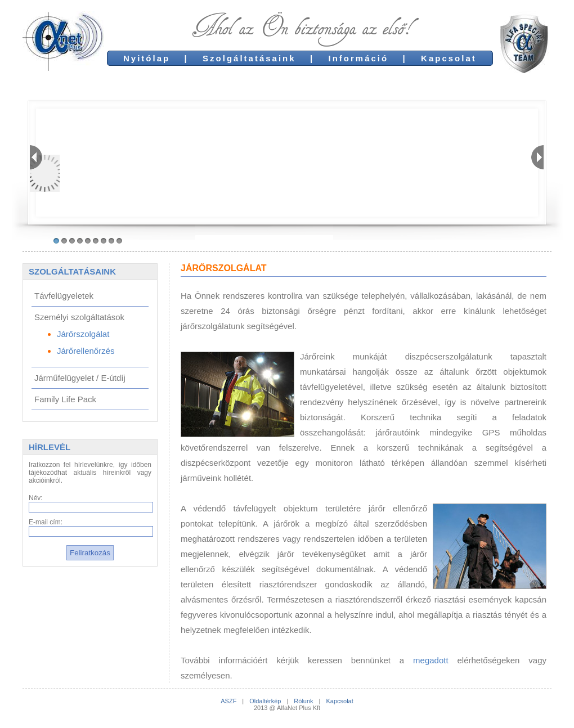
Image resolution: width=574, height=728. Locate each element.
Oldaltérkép (265, 701)
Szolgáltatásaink (249, 58)
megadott (431, 660)
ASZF (228, 701)
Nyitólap (147, 58)
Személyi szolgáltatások (79, 317)
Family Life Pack (65, 399)
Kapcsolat (449, 58)
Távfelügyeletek (64, 296)
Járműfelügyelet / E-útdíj (80, 378)
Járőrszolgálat (83, 334)
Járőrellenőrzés (86, 351)
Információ (359, 58)
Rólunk (303, 701)
